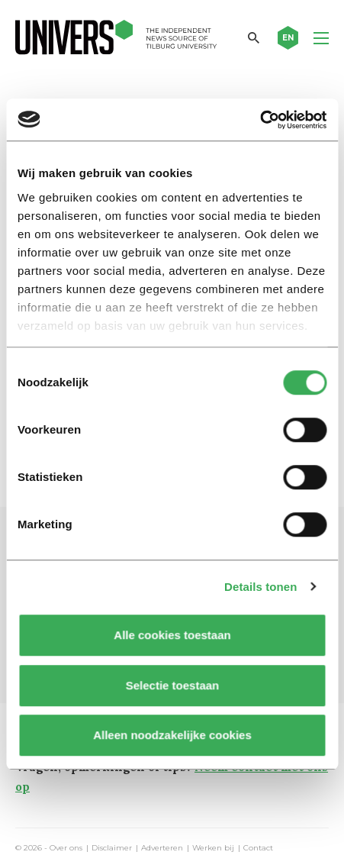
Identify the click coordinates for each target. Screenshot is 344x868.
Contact (258, 848)
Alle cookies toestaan (172, 635)
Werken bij (213, 848)
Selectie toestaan (172, 685)
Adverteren (162, 848)
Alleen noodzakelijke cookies (172, 735)
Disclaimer (112, 848)
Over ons (66, 848)
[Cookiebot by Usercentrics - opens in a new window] (260, 120)
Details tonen (260, 587)
